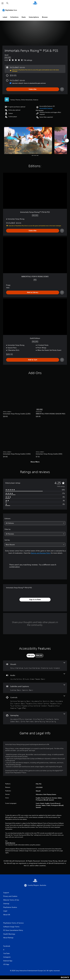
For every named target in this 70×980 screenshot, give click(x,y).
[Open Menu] (3, 3)
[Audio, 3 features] (35, 677)
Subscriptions (34, 17)
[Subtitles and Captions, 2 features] (35, 688)
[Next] (67, 141)
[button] (46, 108)
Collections (14, 17)
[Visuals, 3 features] (35, 666)
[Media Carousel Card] (28, 140)
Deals (24, 17)
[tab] (31, 656)
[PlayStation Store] (10, 10)
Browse (45, 17)
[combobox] (35, 523)
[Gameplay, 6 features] (35, 718)
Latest (5, 17)
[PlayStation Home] (35, 3)
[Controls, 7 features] (35, 702)
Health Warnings (10, 843)
